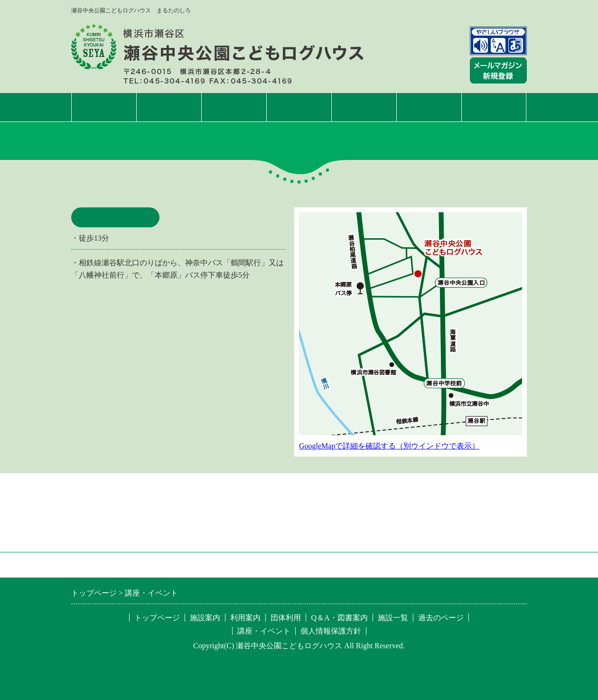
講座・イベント (299, 107)
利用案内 (234, 107)
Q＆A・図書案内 (339, 618)
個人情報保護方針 (331, 631)
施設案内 (169, 107)
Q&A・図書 (429, 107)
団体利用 (364, 107)
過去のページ (441, 618)
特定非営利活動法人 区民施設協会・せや (202, 565)
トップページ (104, 107)
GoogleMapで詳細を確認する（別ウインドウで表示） (389, 446)
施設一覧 (494, 107)
